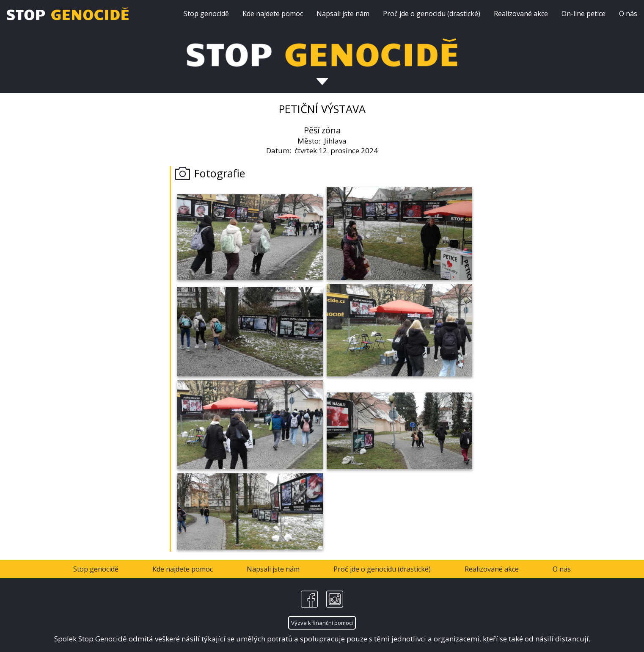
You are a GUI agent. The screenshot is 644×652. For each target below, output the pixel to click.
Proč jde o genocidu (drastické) (432, 14)
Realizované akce (521, 14)
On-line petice (583, 14)
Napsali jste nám (343, 14)
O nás (628, 14)
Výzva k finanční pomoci (322, 623)
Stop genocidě (206, 14)
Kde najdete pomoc (273, 14)
